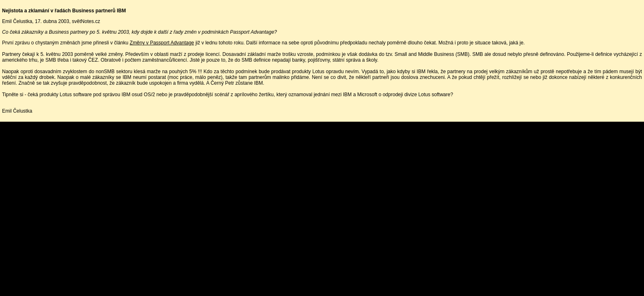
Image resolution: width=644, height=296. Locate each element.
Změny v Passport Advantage (162, 43)
